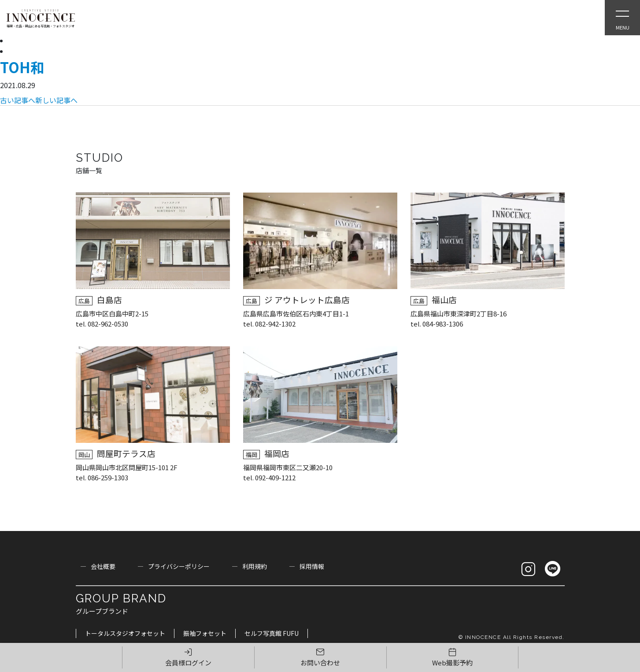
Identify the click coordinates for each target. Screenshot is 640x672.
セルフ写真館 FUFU (272, 633)
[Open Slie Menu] (622, 18)
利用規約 (255, 566)
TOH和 (22, 67)
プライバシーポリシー (179, 566)
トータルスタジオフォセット (125, 633)
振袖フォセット (205, 633)
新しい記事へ (56, 100)
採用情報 (312, 566)
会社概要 (103, 566)
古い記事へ (18, 100)
